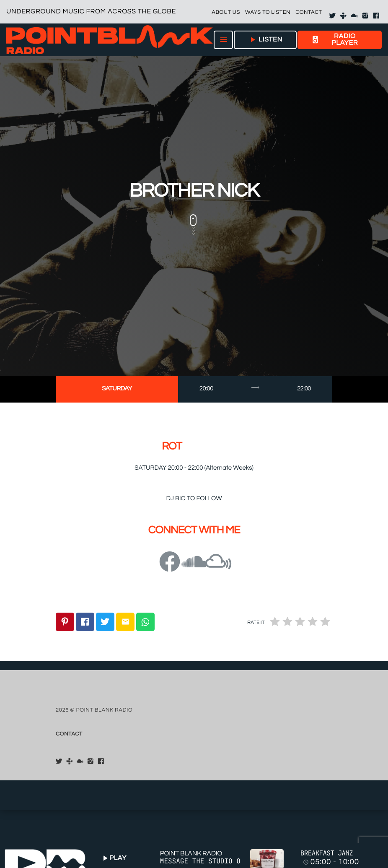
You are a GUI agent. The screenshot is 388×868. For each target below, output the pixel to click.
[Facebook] (376, 16)
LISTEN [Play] (265, 40)
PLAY (114, 858)
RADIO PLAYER (334, 40)
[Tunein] (344, 16)
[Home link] (110, 40)
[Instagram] (365, 16)
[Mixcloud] (354, 16)
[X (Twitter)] (332, 16)
